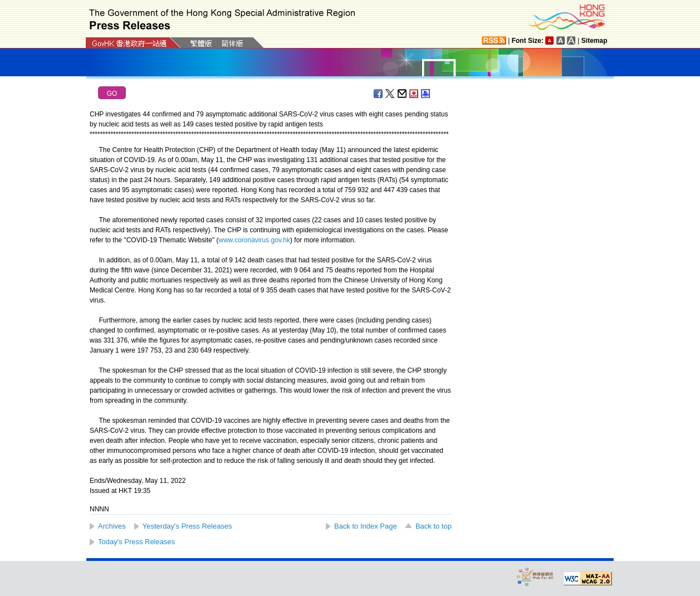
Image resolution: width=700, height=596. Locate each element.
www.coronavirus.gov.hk (255, 240)
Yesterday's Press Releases (187, 526)
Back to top (434, 526)
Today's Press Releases (136, 542)
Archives (112, 526)
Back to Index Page (366, 526)
